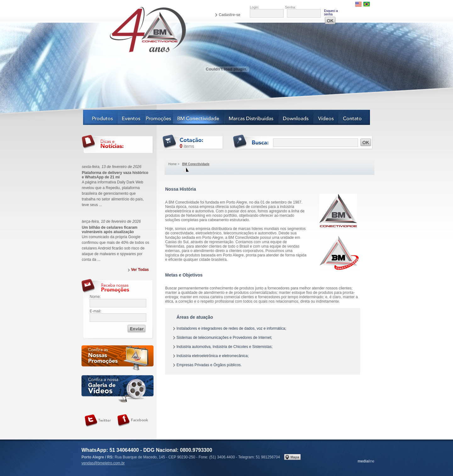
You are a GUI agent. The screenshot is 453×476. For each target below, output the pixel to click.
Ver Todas (140, 270)
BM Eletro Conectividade (133, 29)
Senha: (291, 7)
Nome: (95, 297)
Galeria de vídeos (117, 389)
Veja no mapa (292, 457)
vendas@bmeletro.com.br (103, 463)
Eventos (131, 117)
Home (173, 164)
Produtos (101, 117)
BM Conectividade (199, 117)
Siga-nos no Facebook (133, 421)
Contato (354, 117)
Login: (254, 7)
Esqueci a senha (331, 13)
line (366, 461)
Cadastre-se (229, 15)
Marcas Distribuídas (252, 117)
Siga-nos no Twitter (98, 421)
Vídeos (326, 117)
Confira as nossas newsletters (117, 359)
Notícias (159, 117)
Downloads (296, 117)
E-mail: (95, 311)
